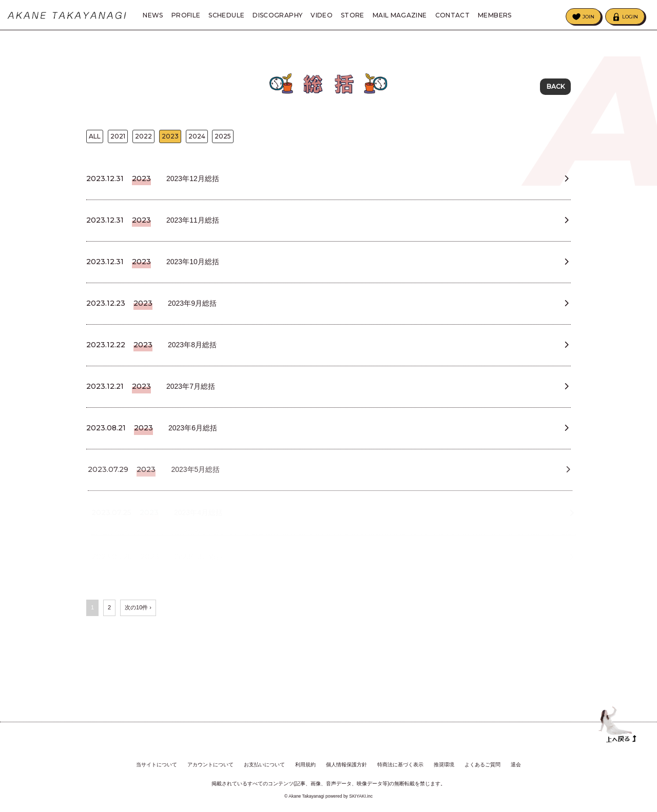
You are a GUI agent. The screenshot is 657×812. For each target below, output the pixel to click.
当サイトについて (157, 763)
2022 (143, 139)
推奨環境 (444, 763)
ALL (95, 139)
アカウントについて (210, 763)
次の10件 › (138, 631)
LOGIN (630, 17)
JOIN (588, 17)
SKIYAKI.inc (361, 794)
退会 (516, 763)
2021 (118, 139)
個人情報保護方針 (346, 763)
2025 (223, 139)
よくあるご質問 (482, 763)
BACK (556, 87)
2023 (170, 139)
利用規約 (305, 763)
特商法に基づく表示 (400, 763)
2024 (197, 139)
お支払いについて (264, 763)
